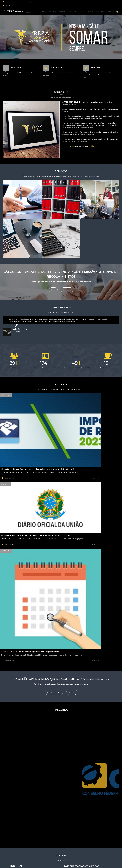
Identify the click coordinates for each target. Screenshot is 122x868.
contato (72, 146)
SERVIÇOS (6, 76)
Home (44, 11)
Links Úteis (90, 11)
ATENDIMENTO (17, 68)
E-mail (51, 288)
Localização (100, 11)
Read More (34, 436)
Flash (35, 865)
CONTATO (46, 76)
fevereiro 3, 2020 (89, 392)
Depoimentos (72, 11)
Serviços (62, 11)
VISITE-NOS (96, 68)
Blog (81, 11)
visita (92, 146)
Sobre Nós (52, 11)
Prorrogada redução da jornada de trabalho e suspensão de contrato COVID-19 (59, 413)
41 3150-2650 (56, 68)
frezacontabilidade (12, 436)
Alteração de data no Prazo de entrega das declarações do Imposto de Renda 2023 (21, 421)
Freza (27, 10)
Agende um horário (52, 472)
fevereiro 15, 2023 (9, 392)
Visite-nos (75, 472)
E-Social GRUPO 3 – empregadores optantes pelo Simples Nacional (99, 430)
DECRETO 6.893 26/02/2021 (44, 840)
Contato (110, 11)
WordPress (56, 865)
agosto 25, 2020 (48, 392)
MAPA (85, 78)
